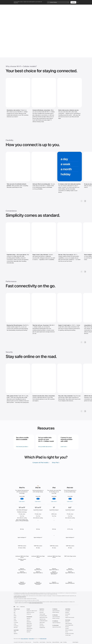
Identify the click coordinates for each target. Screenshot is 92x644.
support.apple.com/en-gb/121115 (20, 597)
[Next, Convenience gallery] (85, 272)
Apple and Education (56, 617)
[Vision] (40, 6)
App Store (28, 632)
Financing (41, 624)
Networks (77, 9)
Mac (15, 612)
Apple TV (28, 620)
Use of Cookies (42, 642)
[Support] (70, 6)
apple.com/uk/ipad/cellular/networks (36, 603)
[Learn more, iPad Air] (38, 475)
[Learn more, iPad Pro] (22, 475)
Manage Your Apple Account (32, 611)
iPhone (15, 616)
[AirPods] (44, 6)
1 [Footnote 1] (18, 117)
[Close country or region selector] (78, 2)
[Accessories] (64, 6)
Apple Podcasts (29, 629)
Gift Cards (16, 628)
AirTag (15, 624)
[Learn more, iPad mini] (70, 477)
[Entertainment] (57, 6)
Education (67, 612)
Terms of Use (49, 642)
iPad (15, 614)
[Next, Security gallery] (85, 411)
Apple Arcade (29, 623)
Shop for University (56, 618)
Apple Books (29, 630)
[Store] (18, 6)
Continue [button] (73, 2)
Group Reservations (43, 616)
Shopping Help (42, 628)
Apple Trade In (42, 623)
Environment (68, 614)
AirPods (15, 621)
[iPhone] (30, 6)
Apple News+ (29, 627)
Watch (15, 617)
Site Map (65, 642)
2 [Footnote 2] (27, 330)
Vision (15, 619)
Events (67, 632)
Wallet (15, 632)
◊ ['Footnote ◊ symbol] (27, 510)
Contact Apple (68, 635)
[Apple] (14, 6)
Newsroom (67, 622)
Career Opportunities (69, 625)
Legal (61, 642)
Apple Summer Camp (43, 617)
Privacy (67, 616)
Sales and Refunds (56, 642)
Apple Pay (16, 634)
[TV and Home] (50, 6)
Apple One (29, 618)
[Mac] (22, 6)
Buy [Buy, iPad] (54, 499)
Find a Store (42, 611)
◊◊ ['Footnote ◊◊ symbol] (26, 537)
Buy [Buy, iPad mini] (70, 499)
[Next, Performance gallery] (85, 342)
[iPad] (26, 6)
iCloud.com (29, 614)
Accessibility (68, 611)
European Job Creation (69, 634)
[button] (58, 2)
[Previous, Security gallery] (82, 411)
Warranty (67, 627)
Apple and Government (57, 627)
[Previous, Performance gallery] (82, 342)
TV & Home (16, 623)
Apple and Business (56, 611)
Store (15, 611)
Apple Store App (42, 619)
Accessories (16, 626)
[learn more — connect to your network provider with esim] (64, 447)
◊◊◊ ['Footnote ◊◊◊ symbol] (56, 574)
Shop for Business (56, 612)
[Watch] (35, 6)
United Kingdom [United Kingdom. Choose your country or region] (75, 642)
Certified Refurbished (43, 621)
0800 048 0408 (43, 639)
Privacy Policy (36, 642)
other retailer (31, 639)
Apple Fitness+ (29, 625)
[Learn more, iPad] (54, 476)
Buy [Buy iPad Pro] (22, 499)
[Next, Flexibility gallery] (85, 201)
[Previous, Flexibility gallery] (82, 201)
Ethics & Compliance (69, 630)
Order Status (42, 626)
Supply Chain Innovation (70, 617)
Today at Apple (42, 614)
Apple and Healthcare (56, 623)
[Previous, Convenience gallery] (82, 272)
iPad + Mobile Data (20, 9)
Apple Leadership (69, 623)
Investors (67, 629)
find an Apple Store (24, 639)
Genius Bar (42, 612)
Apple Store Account (30, 612)
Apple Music (29, 622)
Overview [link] (71, 9)
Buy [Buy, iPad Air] (38, 499)
